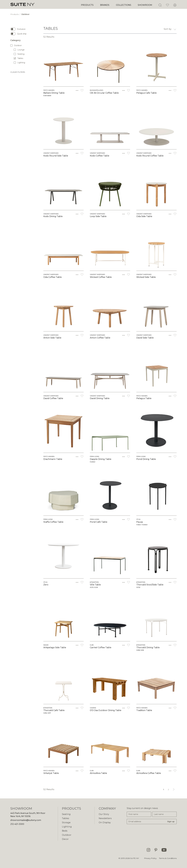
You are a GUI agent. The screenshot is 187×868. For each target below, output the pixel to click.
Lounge (19, 50)
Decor (65, 839)
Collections (124, 5)
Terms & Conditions (168, 858)
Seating (19, 54)
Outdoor (25, 14)
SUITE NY (135, 858)
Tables (19, 58)
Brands (105, 5)
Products (87, 5)
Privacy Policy (150, 858)
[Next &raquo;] (174, 789)
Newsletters (105, 818)
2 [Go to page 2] (168, 789)
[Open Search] (160, 5)
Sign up (171, 822)
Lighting (19, 63)
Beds (65, 831)
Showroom (145, 5)
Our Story (104, 814)
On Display (105, 822)
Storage (66, 822)
